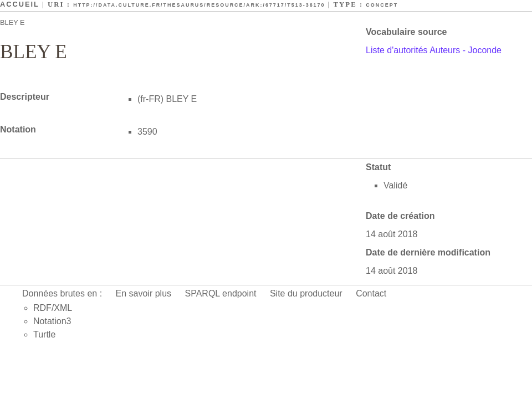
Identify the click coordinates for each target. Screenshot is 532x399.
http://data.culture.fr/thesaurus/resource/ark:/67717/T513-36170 (199, 5)
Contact (371, 293)
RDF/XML (53, 308)
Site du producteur (306, 293)
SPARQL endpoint (221, 293)
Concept (382, 5)
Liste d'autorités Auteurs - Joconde (434, 50)
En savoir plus (144, 293)
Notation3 (52, 321)
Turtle (44, 334)
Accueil (20, 4)
